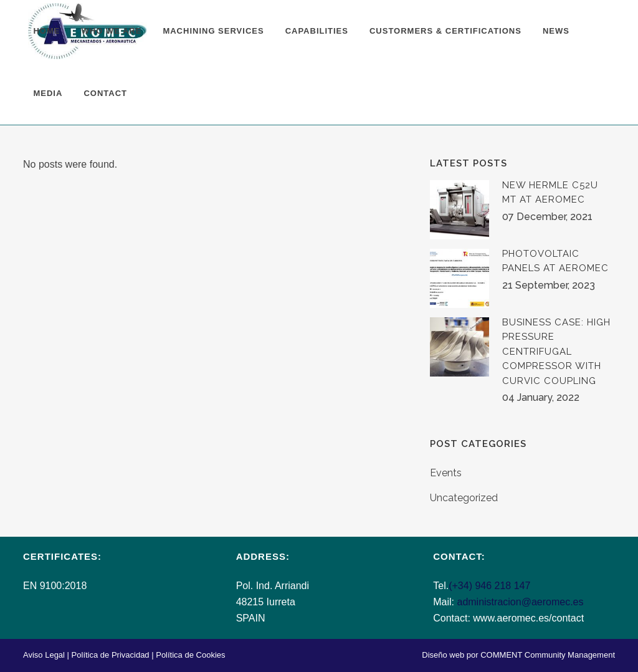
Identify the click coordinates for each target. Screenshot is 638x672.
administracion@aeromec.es (520, 602)
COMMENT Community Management (548, 655)
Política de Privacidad (111, 655)
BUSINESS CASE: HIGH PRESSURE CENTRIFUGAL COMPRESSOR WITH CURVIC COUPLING (556, 352)
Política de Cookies (190, 655)
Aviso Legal (44, 655)
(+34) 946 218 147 (489, 586)
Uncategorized (464, 498)
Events (446, 473)
